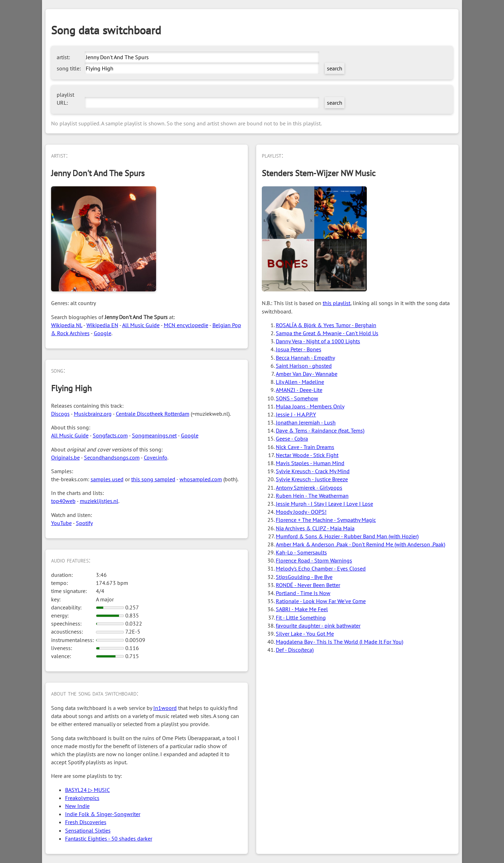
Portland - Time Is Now (303, 593)
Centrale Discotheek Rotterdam (153, 414)
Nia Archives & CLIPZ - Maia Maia (315, 528)
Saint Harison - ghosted (304, 366)
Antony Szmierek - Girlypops (309, 488)
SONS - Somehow (297, 398)
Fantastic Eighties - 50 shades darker (109, 838)
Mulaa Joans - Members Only (310, 406)
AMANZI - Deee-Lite (299, 390)
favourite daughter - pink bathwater (318, 626)
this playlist (337, 303)
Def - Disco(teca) (295, 650)
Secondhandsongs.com (112, 457)
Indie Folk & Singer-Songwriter (103, 814)
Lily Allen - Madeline (300, 382)
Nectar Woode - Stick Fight (307, 455)
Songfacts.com (110, 435)
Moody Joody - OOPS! (301, 512)
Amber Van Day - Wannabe (307, 374)
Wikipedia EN (102, 325)
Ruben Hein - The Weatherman (312, 496)
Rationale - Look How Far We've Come (321, 601)
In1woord (165, 708)
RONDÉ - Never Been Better (308, 585)
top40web (63, 501)
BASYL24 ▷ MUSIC (87, 790)
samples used (107, 479)
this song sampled (153, 479)
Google (103, 333)
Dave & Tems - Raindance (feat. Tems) (320, 430)
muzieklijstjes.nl (99, 501)
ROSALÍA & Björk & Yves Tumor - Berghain (326, 325)
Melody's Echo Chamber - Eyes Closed (321, 568)
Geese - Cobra (292, 439)
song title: (69, 68)
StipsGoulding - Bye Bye (304, 577)
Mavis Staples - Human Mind (310, 463)
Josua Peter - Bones (299, 349)
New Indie (77, 806)
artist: (63, 57)
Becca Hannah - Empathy (305, 358)
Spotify (84, 523)
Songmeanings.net (154, 435)
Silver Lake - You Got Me (305, 634)
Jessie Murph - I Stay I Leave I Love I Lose (324, 504)
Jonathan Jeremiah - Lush (306, 422)
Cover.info (156, 457)
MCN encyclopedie (186, 325)
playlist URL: (65, 99)
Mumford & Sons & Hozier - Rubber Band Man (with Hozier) (347, 536)
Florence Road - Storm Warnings (314, 560)
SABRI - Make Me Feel (302, 609)
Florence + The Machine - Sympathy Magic (326, 520)
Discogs (60, 414)
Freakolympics (82, 798)
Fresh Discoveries (86, 822)
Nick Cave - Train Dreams (305, 447)
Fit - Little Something (301, 617)
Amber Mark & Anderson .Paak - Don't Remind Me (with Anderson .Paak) (360, 544)
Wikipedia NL (67, 325)
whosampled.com (201, 479)
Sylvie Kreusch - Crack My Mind (313, 471)
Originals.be (65, 457)
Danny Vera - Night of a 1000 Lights (318, 341)
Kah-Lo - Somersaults (301, 552)
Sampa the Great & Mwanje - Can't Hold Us (327, 333)
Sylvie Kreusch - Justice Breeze (312, 479)
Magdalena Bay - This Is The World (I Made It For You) (339, 642)
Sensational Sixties (88, 830)
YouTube (61, 523)
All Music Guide (141, 325)
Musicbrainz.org (93, 414)
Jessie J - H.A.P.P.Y (296, 414)
